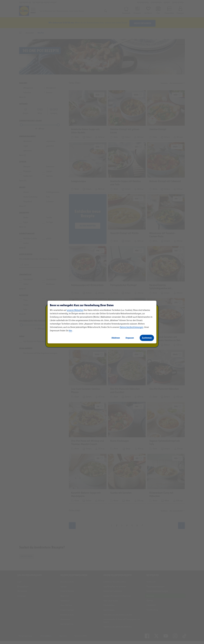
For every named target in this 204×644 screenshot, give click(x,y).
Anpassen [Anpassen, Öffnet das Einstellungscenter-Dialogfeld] (130, 338)
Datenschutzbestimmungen (131, 327)
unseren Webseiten (75, 310)
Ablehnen (116, 338)
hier (70, 331)
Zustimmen (147, 338)
